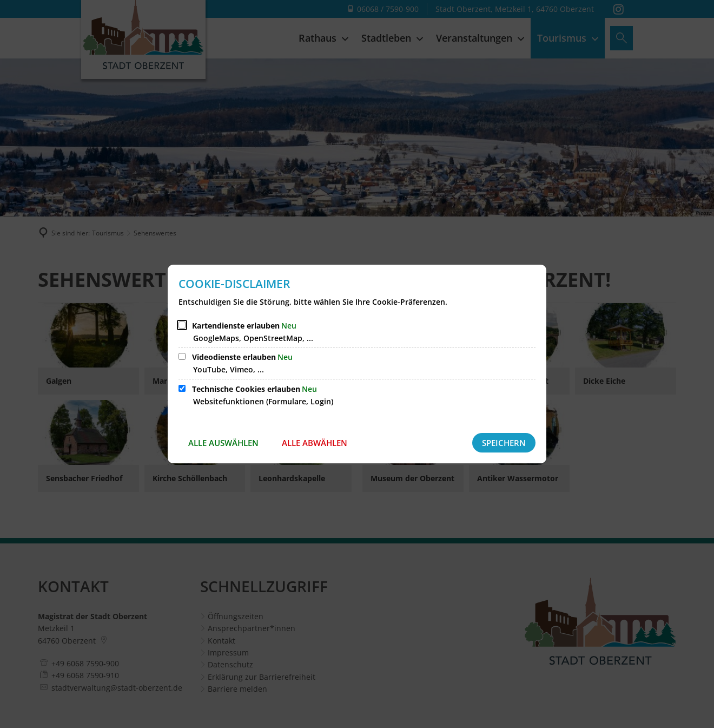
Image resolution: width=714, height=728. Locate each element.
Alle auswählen (223, 443)
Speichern (504, 443)
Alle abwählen (315, 443)
